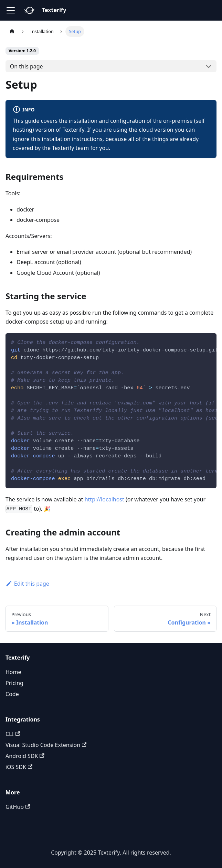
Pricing (14, 683)
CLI (13, 734)
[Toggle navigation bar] (11, 10)
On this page (27, 66)
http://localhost (104, 499)
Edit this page (27, 584)
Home (13, 672)
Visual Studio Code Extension (46, 745)
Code (12, 694)
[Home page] (12, 31)
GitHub (18, 807)
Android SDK (25, 756)
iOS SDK (19, 767)
